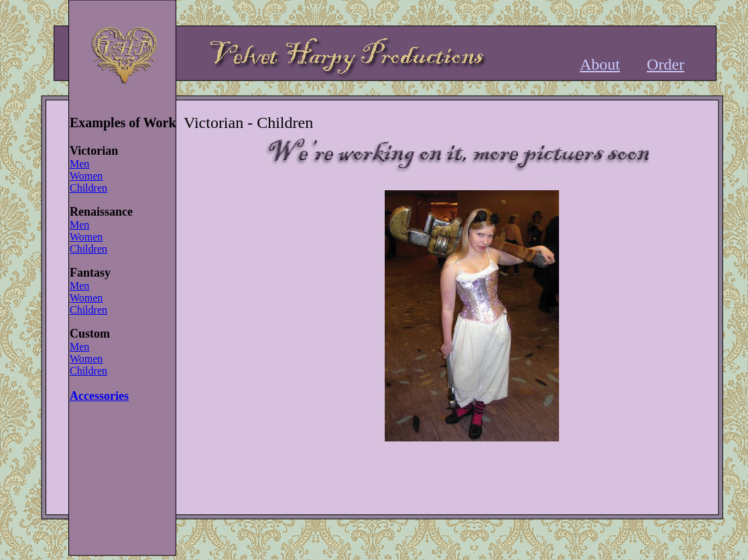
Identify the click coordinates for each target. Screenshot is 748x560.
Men (79, 164)
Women (86, 176)
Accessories (99, 396)
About (600, 64)
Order (666, 64)
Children (88, 188)
